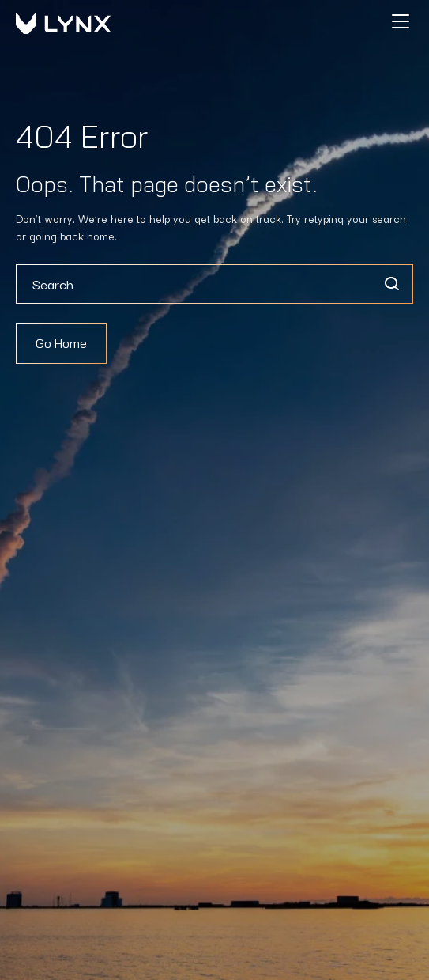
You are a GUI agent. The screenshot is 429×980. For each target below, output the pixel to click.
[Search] (391, 284)
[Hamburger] (401, 21)
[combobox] (214, 284)
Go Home (61, 343)
